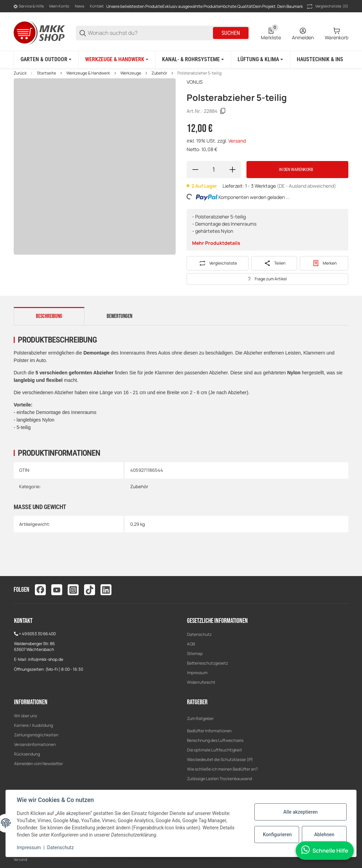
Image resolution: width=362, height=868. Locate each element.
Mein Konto (59, 6)
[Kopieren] (223, 111)
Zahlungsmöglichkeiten (36, 735)
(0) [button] (327, 6)
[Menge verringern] (195, 170)
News (80, 6)
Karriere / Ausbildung (33, 725)
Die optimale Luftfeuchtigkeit (214, 750)
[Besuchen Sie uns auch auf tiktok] (90, 590)
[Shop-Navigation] (29, 6)
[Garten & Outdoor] (46, 59)
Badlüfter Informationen (209, 731)
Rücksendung (27, 754)
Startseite (46, 73)
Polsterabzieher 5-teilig (199, 73)
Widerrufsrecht (201, 682)
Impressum (197, 673)
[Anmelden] (303, 33)
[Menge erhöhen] (232, 170)
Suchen (231, 33)
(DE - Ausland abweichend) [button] (306, 186)
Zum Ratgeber (200, 718)
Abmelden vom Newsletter (38, 764)
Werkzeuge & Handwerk (88, 73)
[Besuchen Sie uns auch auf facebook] (40, 590)
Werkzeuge (131, 73)
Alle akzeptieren (300, 812)
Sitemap (195, 653)
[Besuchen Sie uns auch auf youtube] (57, 590)
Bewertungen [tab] (119, 316)
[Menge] (214, 170)
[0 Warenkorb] (337, 33)
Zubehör (159, 73)
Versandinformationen (35, 744)
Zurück (20, 73)
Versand (237, 141)
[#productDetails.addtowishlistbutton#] (324, 263)
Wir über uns (25, 716)
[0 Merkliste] (271, 33)
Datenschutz (199, 634)
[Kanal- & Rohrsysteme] (193, 59)
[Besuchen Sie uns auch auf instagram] (73, 590)
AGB (191, 644)
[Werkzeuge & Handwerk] (117, 59)
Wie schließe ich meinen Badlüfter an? (222, 769)
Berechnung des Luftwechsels (215, 740)
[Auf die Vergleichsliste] (218, 263)
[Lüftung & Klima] (260, 59)
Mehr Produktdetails (216, 243)
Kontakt (97, 6)
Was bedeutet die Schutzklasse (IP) (220, 759)
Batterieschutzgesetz (207, 663)
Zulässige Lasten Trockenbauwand (219, 779)
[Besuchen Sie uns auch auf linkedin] (106, 590)
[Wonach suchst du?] (150, 33)
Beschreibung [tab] (49, 316)
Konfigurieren (277, 834)
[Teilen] (274, 263)
